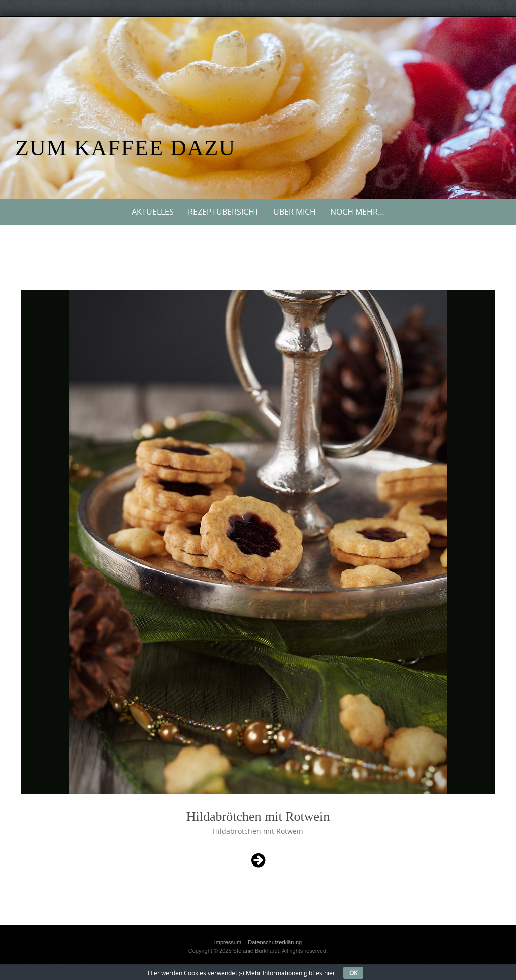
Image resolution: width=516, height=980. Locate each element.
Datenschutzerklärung (275, 942)
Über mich (295, 212)
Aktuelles (153, 212)
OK (353, 973)
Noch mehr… (357, 212)
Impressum (228, 942)
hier (330, 973)
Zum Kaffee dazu (125, 148)
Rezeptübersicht (223, 212)
